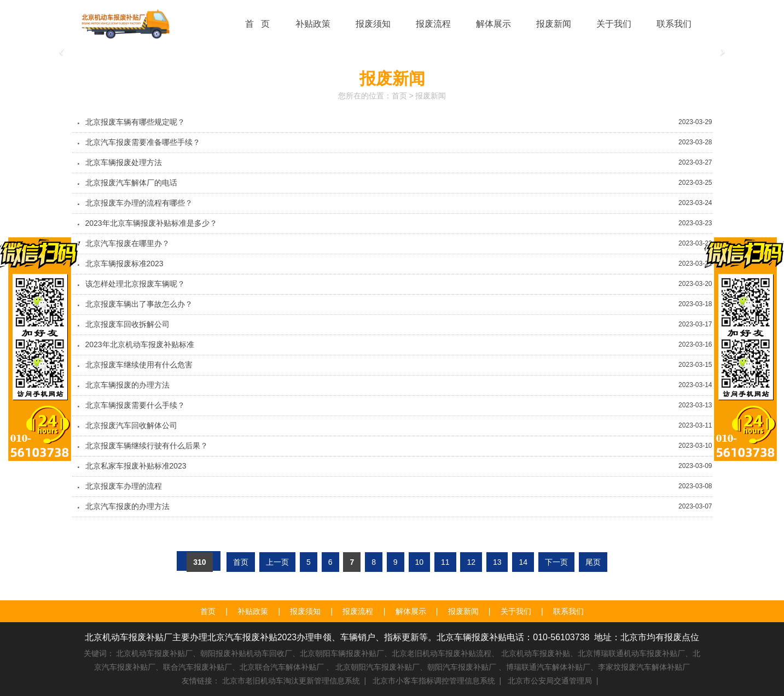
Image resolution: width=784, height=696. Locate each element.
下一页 (556, 562)
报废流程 (358, 611)
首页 (399, 96)
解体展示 (411, 611)
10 (420, 562)
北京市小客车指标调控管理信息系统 (434, 681)
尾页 (593, 562)
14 (523, 562)
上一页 (277, 562)
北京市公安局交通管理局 (550, 681)
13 (497, 562)
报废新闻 (431, 96)
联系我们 (568, 611)
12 (471, 562)
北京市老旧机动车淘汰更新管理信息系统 (291, 681)
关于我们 (516, 611)
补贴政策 (253, 611)
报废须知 (305, 611)
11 (445, 562)
